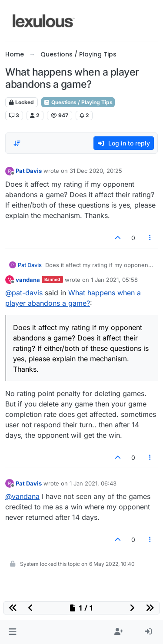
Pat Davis (29, 171)
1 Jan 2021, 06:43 (93, 483)
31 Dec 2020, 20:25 (96, 171)
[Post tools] (150, 238)
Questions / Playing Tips (78, 102)
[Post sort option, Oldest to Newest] (17, 143)
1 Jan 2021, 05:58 (114, 280)
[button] (12, 632)
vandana (28, 280)
